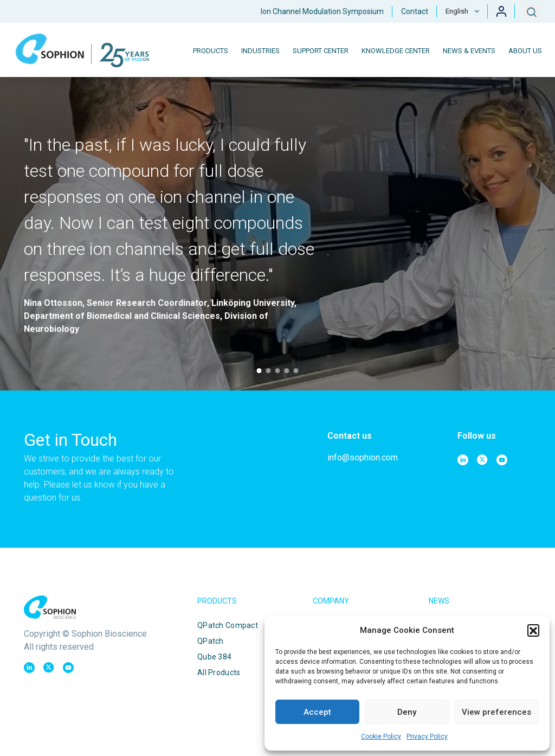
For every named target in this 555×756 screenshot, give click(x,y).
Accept (317, 712)
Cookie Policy (381, 736)
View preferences (496, 712)
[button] (533, 630)
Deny (407, 712)
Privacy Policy (427, 736)
